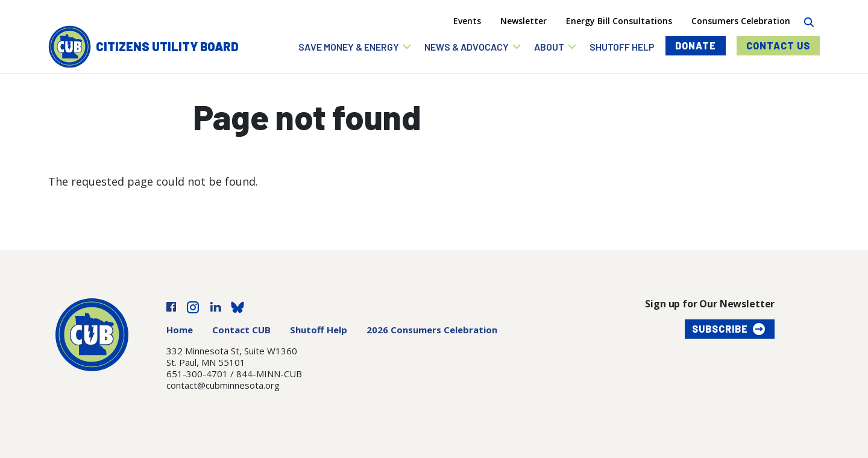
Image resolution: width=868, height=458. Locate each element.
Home (180, 330)
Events (467, 21)
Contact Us (778, 45)
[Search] (809, 21)
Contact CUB (241, 330)
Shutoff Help (319, 330)
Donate (696, 45)
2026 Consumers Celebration (432, 330)
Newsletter (524, 21)
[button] (355, 47)
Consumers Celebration (741, 21)
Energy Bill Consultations (619, 21)
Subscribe (720, 329)
